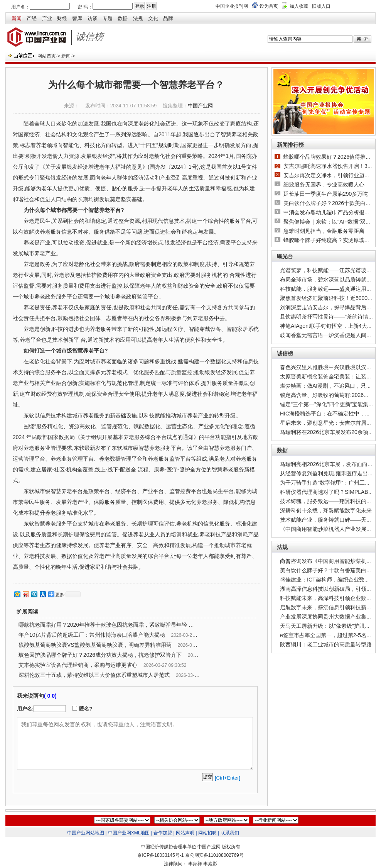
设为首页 (269, 6)
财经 (62, 18)
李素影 (210, 864)
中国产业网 (200, 106)
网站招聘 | (209, 833)
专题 (108, 18)
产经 (32, 18)
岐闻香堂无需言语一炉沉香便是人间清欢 (329, 335)
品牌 (168, 18)
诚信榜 (285, 353)
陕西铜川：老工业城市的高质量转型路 (326, 644)
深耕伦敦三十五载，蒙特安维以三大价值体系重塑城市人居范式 (94, 675)
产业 (47, 18)
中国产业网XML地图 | (130, 833)
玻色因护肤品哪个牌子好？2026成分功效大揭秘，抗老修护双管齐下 (100, 655)
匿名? (86, 709)
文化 (153, 18)
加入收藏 (299, 6)
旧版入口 (321, 6)
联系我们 (230, 833)
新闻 (17, 18)
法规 (138, 18)
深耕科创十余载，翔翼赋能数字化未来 (326, 510)
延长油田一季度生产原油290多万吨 (326, 194)
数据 (123, 18)
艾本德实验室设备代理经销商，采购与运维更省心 (78, 665)
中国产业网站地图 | (87, 833)
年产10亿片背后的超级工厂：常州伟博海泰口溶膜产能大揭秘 (92, 635)
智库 (77, 18)
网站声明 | (186, 833)
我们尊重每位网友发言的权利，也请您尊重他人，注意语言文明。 (135, 743)
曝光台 (285, 256)
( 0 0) (50, 696)
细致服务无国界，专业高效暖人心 (324, 185)
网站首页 (47, 56)
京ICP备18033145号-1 (160, 855)
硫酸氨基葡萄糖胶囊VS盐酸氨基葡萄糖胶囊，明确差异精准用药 (95, 645)
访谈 (93, 18)
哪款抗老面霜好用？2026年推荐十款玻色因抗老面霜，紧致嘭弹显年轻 (103, 625)
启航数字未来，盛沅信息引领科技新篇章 (329, 607)
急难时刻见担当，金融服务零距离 (324, 231)
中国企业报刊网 (232, 6)
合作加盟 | (164, 833)
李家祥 (195, 864)
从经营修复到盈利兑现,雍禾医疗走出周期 (329, 473)
